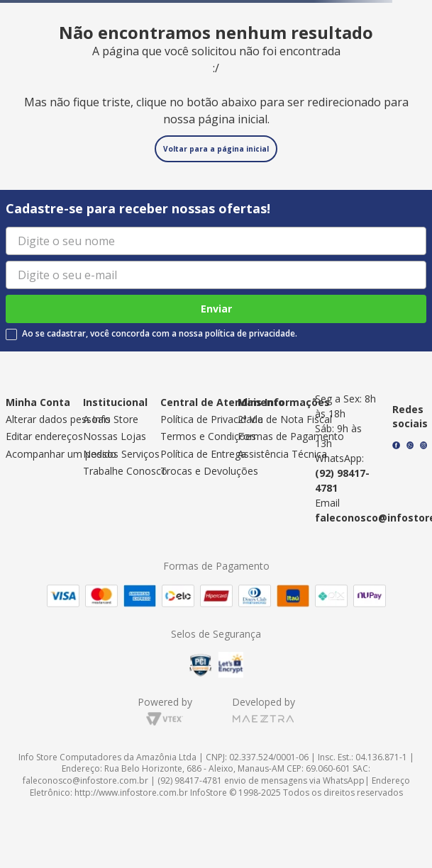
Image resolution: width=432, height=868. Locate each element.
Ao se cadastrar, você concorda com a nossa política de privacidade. (160, 334)
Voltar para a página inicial (216, 149)
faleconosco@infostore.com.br (85, 780)
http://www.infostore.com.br (131, 793)
